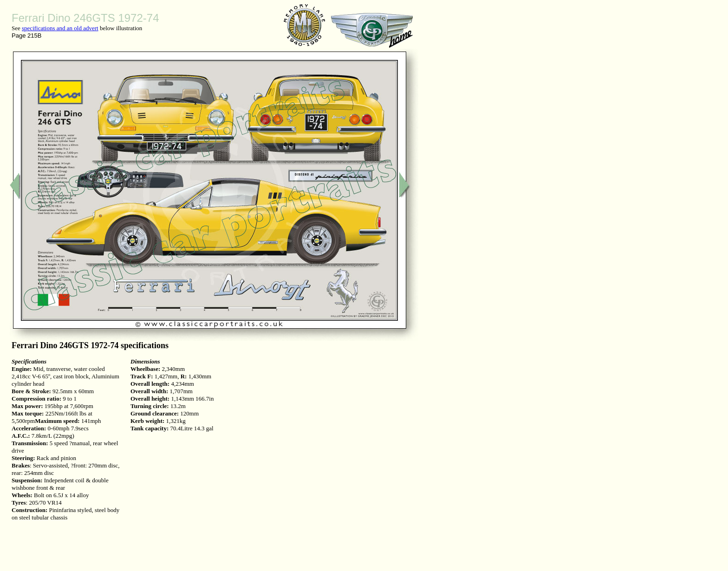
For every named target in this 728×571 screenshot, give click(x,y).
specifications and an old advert (60, 28)
